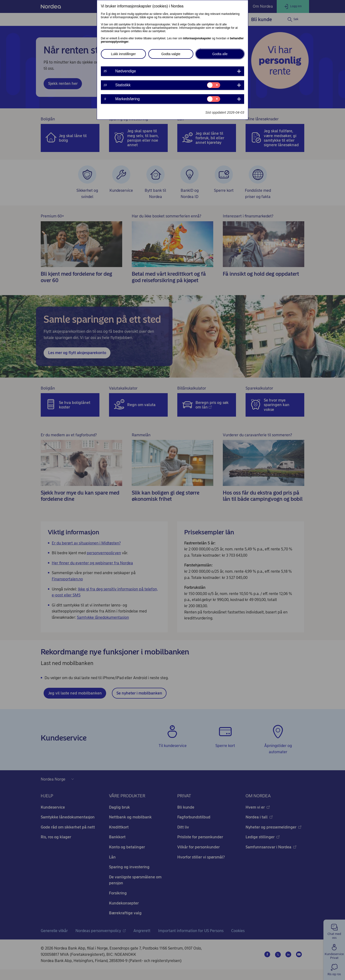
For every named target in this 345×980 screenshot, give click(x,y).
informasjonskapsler (197, 38)
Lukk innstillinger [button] (123, 54)
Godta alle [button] (220, 54)
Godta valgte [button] (171, 54)
